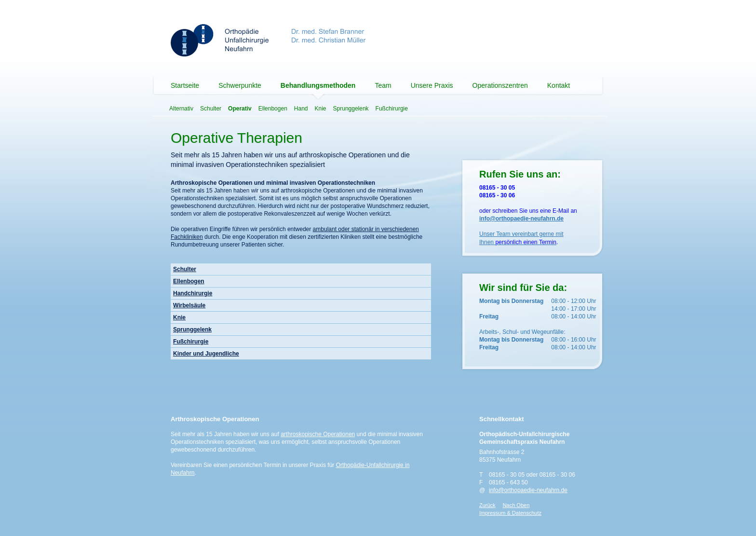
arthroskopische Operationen (318, 434)
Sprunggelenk (351, 109)
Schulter (211, 109)
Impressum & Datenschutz (510, 513)
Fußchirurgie (392, 109)
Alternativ (181, 109)
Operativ (240, 109)
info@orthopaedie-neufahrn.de (528, 490)
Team (383, 85)
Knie (321, 109)
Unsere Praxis (432, 85)
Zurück (487, 505)
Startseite (185, 85)
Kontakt (559, 85)
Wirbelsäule (189, 305)
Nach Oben (516, 505)
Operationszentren (500, 85)
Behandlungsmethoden (318, 85)
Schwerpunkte (240, 85)
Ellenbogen (273, 109)
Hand (301, 109)
